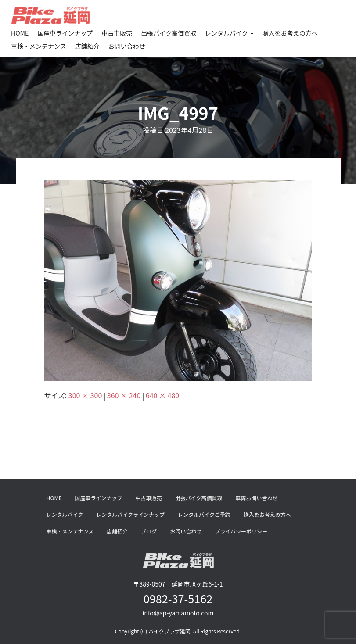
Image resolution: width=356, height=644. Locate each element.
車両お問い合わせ (256, 498)
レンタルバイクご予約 (204, 514)
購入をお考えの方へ (290, 33)
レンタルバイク (229, 33)
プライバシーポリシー (241, 531)
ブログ (149, 531)
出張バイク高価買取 (169, 33)
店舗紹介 (87, 46)
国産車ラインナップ (65, 33)
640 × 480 (162, 395)
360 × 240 (124, 395)
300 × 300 (85, 395)
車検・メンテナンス (39, 46)
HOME (20, 33)
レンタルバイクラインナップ (130, 514)
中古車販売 (117, 33)
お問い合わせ (127, 46)
